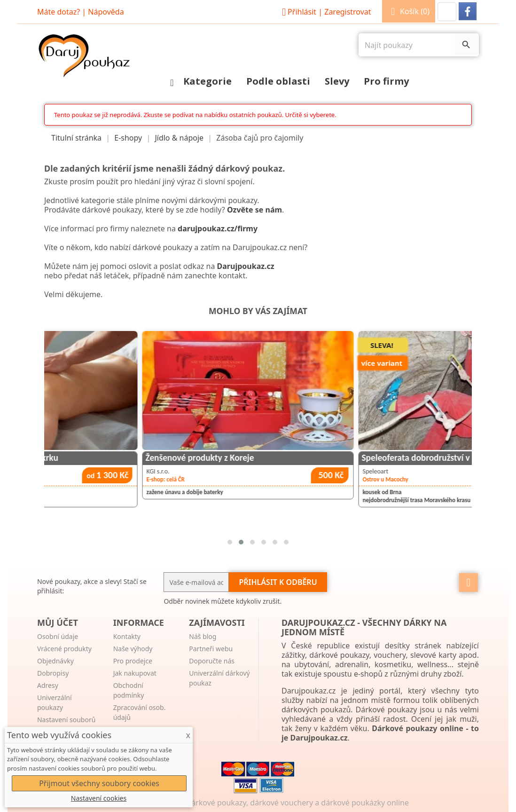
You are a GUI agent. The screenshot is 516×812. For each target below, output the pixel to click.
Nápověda (106, 12)
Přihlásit (325, 12)
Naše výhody (133, 649)
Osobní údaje (58, 636)
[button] (447, 12)
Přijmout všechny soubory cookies (99, 783)
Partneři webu (211, 649)
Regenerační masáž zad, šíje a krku (116, 458)
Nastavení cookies (99, 798)
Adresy (48, 685)
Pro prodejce (133, 661)
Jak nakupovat (135, 673)
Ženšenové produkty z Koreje (322, 458)
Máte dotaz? (59, 12)
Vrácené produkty (64, 649)
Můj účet (58, 623)
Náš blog (203, 636)
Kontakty (127, 636)
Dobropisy (53, 673)
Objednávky (55, 661)
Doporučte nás (212, 661)
